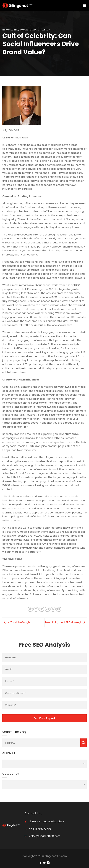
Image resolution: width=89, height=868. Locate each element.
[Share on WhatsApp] (30, 609)
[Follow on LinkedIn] (48, 863)
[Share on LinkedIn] (59, 609)
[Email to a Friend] (47, 609)
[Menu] (85, 5)
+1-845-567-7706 (40, 829)
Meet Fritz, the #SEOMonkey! (66, 622)
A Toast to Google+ (17, 622)
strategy (44, 30)
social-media (28, 30)
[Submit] (84, 743)
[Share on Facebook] (36, 609)
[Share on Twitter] (42, 609)
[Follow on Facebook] (41, 863)
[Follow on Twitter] (45, 863)
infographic (10, 30)
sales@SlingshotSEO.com (44, 836)
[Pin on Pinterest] (53, 609)
